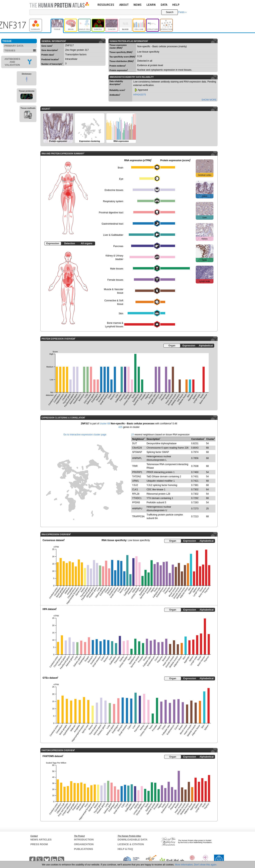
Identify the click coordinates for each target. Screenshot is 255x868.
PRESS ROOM (39, 844)
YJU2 (135, 485)
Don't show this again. (205, 865)
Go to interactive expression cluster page (85, 435)
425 (120, 427)
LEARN (151, 5)
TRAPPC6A (138, 516)
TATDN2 (137, 477)
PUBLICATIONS (84, 849)
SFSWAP (137, 452)
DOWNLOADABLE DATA (132, 840)
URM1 (135, 481)
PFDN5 (136, 502)
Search (170, 12)
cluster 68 (105, 424)
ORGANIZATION (84, 844)
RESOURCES (106, 5)
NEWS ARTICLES (41, 840)
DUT (135, 443)
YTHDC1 (137, 498)
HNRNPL (137, 458)
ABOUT (124, 5)
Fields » (182, 12)
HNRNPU (137, 509)
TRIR (135, 466)
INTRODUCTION (84, 840)
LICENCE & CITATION (131, 844)
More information (184, 865)
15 (132, 435)
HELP (176, 5)
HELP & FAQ (125, 849)
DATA (164, 5)
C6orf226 (137, 448)
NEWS (138, 5)
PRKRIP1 (137, 472)
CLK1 (135, 490)
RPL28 (136, 494)
